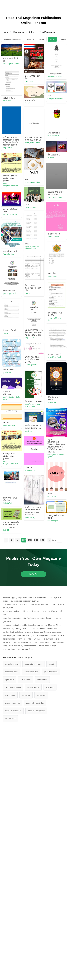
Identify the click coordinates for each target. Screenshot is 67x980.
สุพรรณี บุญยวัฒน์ (9, 293)
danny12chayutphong (55, 99)
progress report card (12, 703)
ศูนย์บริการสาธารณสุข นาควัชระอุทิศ (33, 405)
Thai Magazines (47, 32)
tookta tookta (52, 276)
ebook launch (42, 680)
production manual (51, 672)
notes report (41, 695)
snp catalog (26, 695)
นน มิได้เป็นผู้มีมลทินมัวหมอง (11, 398)
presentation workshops (34, 664)
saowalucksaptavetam (56, 76)
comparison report (12, 664)
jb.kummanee (8, 101)
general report (10, 695)
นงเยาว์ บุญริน (53, 521)
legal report (50, 687)
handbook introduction (13, 711)
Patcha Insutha (8, 254)
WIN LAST (51, 158)
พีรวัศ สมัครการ (53, 136)
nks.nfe (28, 293)
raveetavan (52, 403)
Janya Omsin (7, 148)
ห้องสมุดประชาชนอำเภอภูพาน (56, 456)
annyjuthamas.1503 (32, 182)
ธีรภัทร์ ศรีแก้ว (8, 503)
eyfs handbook (26, 680)
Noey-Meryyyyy (31, 207)
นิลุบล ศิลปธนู (30, 517)
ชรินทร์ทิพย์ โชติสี (54, 357)
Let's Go (33, 574)
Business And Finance (13, 39)
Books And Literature (36, 39)
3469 (36, 540)
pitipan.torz (29, 81)
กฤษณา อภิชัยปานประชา (54, 319)
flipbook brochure (11, 672)
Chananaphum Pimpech (11, 64)
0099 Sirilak (52, 496)
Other (32, 32)
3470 (42, 540)
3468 (30, 540)
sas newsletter (10, 719)
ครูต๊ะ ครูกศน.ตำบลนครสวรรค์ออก (32, 248)
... (18, 540)
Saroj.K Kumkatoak (10, 214)
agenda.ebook (30, 470)
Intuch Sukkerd (53, 237)
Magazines (19, 32)
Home (5, 32)
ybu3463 (6, 530)
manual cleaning (33, 687)
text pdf (52, 664)
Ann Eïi (28, 103)
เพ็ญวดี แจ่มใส (30, 338)
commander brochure (13, 687)
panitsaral (29, 431)
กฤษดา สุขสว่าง (31, 365)
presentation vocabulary (35, 703)
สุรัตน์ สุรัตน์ (7, 373)
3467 (24, 540)
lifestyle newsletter (31, 672)
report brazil (9, 680)
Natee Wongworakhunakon (10, 185)
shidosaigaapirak (9, 425)
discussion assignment (36, 711)
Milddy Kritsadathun (32, 143)
